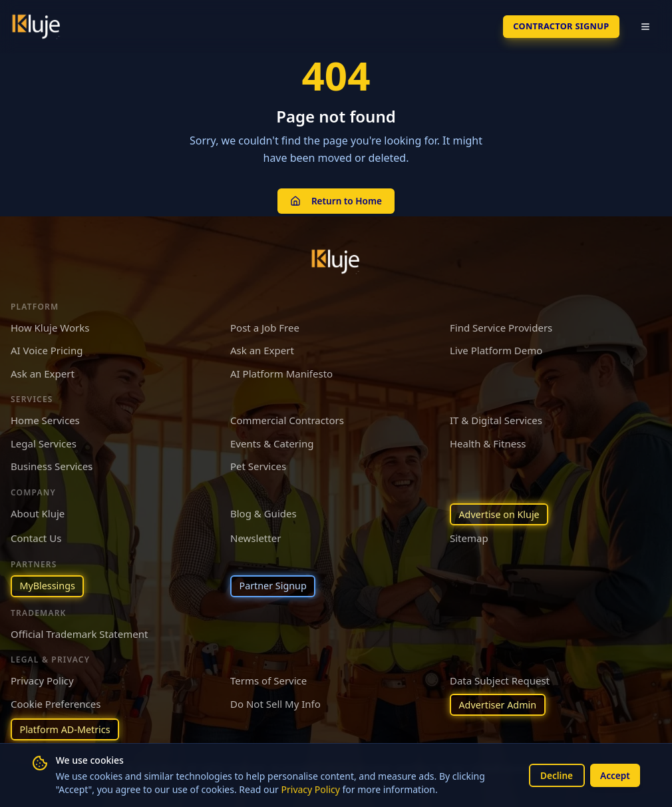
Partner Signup (275, 584)
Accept (614, 775)
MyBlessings (49, 584)
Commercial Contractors (287, 417)
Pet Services (258, 463)
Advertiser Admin (500, 703)
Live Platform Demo (496, 347)
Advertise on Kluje (501, 511)
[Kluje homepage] (336, 258)
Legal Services (44, 440)
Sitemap (469, 535)
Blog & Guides (263, 510)
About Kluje (38, 510)
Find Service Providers (501, 324)
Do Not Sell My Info (275, 702)
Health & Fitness (488, 440)
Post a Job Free (265, 324)
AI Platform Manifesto (281, 370)
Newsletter (255, 535)
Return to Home (336, 199)
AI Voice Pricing (47, 347)
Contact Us (36, 535)
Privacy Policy (311, 789)
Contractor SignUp (556, 26)
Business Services (52, 463)
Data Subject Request (500, 679)
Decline (554, 775)
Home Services (45, 417)
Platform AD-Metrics (67, 729)
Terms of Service (268, 679)
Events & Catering (272, 440)
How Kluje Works (50, 324)
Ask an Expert (262, 347)
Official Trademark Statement (79, 632)
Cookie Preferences (56, 702)
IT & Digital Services (496, 417)
